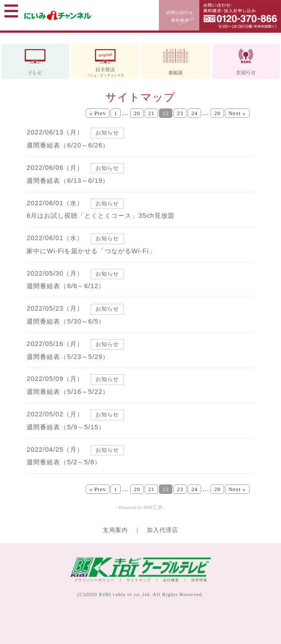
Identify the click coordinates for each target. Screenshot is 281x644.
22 (166, 113)
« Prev (98, 113)
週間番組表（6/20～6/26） (68, 145)
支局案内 (115, 530)
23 (180, 113)
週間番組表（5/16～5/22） (68, 392)
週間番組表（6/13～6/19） (68, 181)
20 (137, 113)
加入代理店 (162, 530)
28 (217, 113)
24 (194, 113)
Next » (237, 113)
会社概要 (171, 580)
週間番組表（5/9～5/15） (66, 427)
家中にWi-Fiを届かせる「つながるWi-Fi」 (91, 251)
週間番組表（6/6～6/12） (66, 286)
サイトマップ (139, 580)
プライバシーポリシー (94, 580)
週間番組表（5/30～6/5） (66, 321)
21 (151, 113)
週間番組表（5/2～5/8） (64, 462)
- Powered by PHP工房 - (140, 507)
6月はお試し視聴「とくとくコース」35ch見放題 (100, 216)
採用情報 (199, 580)
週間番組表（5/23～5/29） (68, 357)
